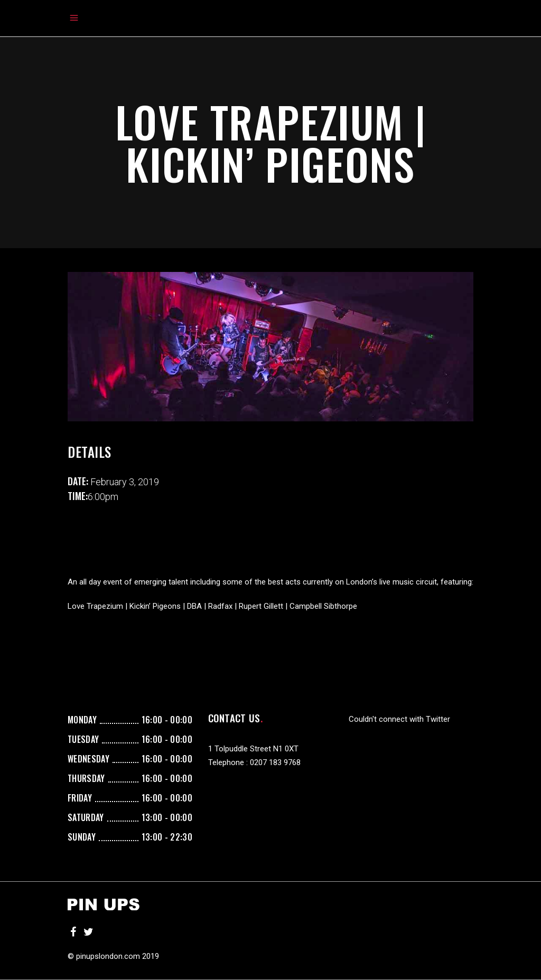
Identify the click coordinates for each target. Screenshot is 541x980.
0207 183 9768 (275, 762)
